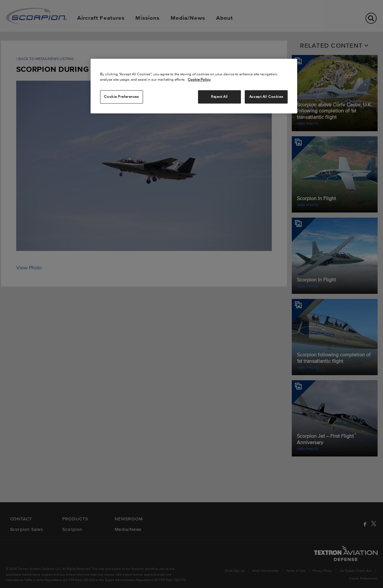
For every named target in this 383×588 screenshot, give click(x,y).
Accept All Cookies (266, 97)
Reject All (219, 97)
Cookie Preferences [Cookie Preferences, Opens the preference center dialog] (121, 97)
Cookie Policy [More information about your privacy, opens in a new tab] (199, 79)
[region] (194, 86)
